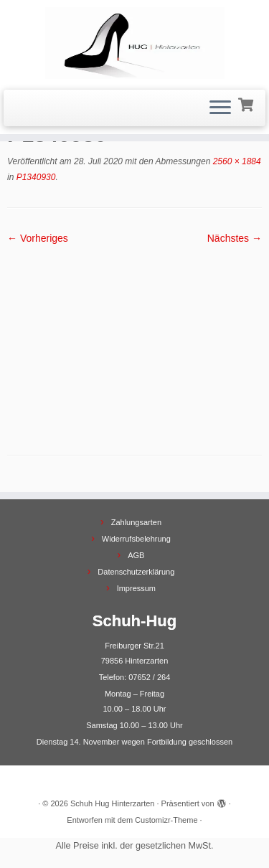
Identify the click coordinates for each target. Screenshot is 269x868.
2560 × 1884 (235, 161)
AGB (136, 555)
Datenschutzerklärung (136, 572)
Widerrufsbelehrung (136, 539)
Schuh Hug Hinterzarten (112, 803)
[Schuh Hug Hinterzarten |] (134, 43)
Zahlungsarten (136, 522)
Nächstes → (235, 238)
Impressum (136, 588)
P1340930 (34, 177)
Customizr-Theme (166, 820)
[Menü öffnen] (220, 108)
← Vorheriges (38, 238)
